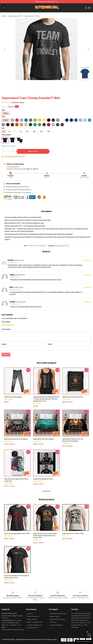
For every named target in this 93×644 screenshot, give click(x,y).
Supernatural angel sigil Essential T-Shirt (17, 534)
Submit (6, 355)
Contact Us (53, 622)
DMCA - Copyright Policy (35, 622)
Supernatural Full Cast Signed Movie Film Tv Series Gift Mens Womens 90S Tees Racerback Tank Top (46, 399)
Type (3, 110)
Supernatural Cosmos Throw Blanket (16, 439)
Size (3, 128)
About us (30, 614)
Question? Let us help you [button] (83, 642)
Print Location (6, 135)
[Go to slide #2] (47, 85)
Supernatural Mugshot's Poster (43, 479)
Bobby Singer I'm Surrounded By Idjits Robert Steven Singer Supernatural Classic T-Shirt (45, 536)
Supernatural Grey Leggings (13, 397)
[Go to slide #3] (57, 85)
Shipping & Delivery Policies (58, 614)
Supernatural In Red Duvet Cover (73, 397)
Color (3, 117)
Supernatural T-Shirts (32, 16)
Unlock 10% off (89, 635)
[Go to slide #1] (36, 85)
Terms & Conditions (33, 616)
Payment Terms (54, 616)
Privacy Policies (32, 619)
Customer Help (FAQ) (56, 625)
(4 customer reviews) (17, 103)
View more (46, 491)
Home (4, 16)
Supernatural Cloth (15, 16)
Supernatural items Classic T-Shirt (73, 534)
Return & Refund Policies (57, 619)
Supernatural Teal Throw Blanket (44, 439)
